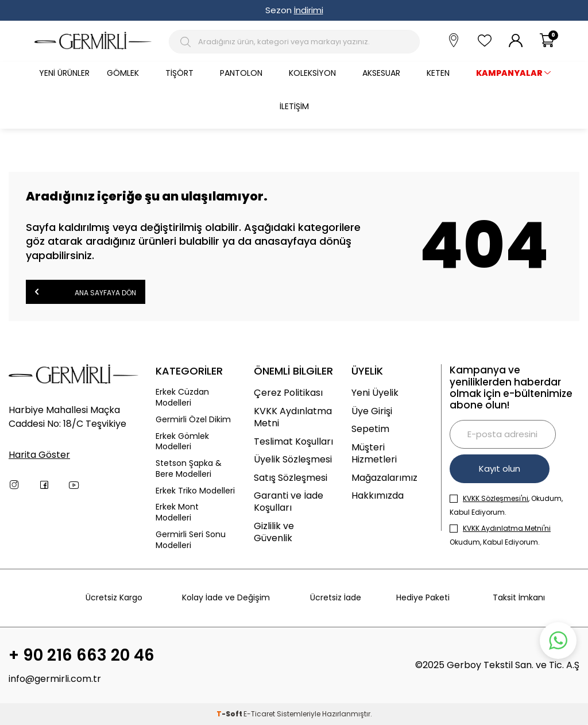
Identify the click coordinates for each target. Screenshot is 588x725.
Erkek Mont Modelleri (177, 512)
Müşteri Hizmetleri (374, 454)
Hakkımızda (378, 495)
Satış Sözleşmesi (291, 478)
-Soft (230, 714)
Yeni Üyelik (375, 393)
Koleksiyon (312, 73)
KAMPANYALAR (509, 73)
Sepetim (370, 429)
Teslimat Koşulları (293, 441)
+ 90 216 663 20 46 (82, 655)
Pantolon (241, 73)
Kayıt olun (500, 468)
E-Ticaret (259, 714)
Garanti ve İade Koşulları (289, 502)
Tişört (179, 73)
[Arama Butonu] (187, 42)
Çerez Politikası (288, 393)
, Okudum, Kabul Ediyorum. (506, 505)
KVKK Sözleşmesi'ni (496, 498)
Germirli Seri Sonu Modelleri (191, 540)
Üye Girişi (372, 411)
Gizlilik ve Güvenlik (274, 532)
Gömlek (123, 73)
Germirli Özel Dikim (193, 420)
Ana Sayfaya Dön (86, 292)
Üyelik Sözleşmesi (293, 459)
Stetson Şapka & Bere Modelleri (189, 469)
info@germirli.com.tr (55, 679)
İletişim (294, 106)
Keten (438, 73)
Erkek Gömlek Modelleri (182, 442)
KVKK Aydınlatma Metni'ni (507, 528)
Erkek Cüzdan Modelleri (182, 398)
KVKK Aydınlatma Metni (293, 417)
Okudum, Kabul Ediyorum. (500, 535)
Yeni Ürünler (64, 73)
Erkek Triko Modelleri (195, 491)
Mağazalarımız (384, 478)
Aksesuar (381, 73)
